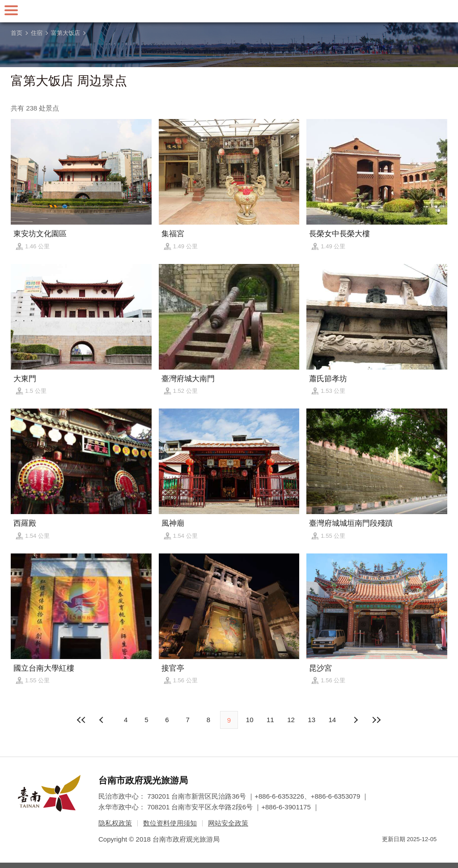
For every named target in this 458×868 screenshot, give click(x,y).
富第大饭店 (66, 33)
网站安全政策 (228, 823)
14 (333, 720)
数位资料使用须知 (170, 823)
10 (250, 720)
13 (312, 720)
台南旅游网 (229, 11)
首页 (17, 33)
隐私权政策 (115, 823)
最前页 (82, 720)
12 (291, 720)
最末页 (376, 720)
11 (270, 720)
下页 (102, 720)
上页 (356, 720)
